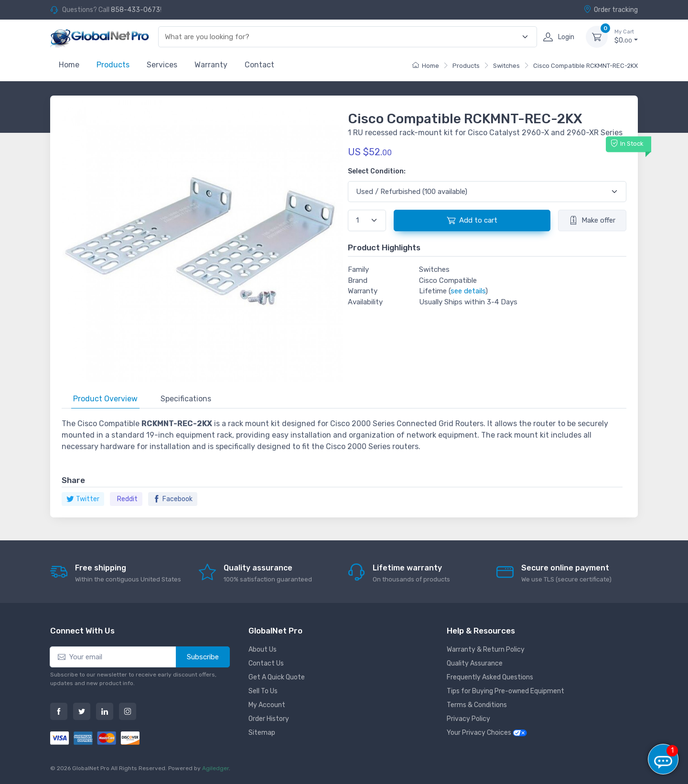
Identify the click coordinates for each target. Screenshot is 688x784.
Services (162, 65)
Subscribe (203, 657)
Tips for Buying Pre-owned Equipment (505, 691)
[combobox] (342, 37)
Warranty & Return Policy (486, 650)
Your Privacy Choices (487, 733)
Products (113, 65)
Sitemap (262, 733)
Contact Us (266, 663)
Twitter (83, 499)
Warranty (211, 65)
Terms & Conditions (477, 705)
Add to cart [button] (472, 220)
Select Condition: (377, 171)
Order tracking (611, 10)
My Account (267, 705)
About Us (263, 650)
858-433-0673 (135, 10)
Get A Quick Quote (277, 677)
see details (468, 291)
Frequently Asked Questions (490, 677)
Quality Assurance (475, 663)
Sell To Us (263, 691)
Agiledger (215, 768)
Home (69, 65)
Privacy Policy (468, 719)
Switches (506, 66)
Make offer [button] (592, 220)
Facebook (173, 499)
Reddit (127, 499)
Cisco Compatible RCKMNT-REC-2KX (586, 66)
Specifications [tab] (186, 399)
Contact (259, 65)
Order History (269, 719)
